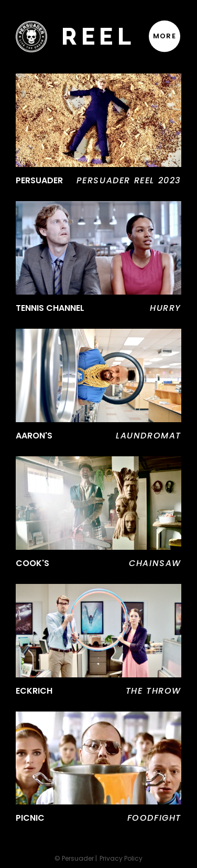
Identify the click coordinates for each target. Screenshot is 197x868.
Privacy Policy (121, 859)
